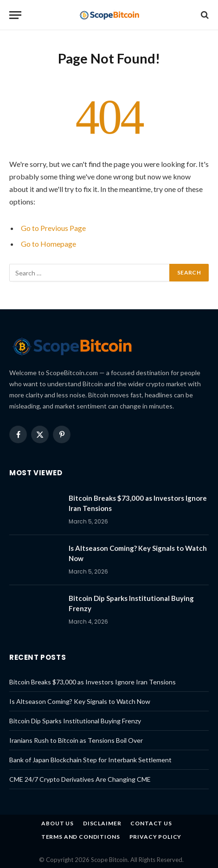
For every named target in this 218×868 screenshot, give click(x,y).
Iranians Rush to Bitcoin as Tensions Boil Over (76, 740)
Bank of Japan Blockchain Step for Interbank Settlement (90, 760)
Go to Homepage (48, 244)
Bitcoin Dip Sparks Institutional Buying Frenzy (75, 721)
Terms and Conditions (81, 837)
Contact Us (151, 823)
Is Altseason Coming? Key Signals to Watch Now (80, 701)
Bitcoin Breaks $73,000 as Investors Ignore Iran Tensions (93, 682)
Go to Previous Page (53, 228)
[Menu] (15, 15)
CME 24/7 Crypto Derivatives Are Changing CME (80, 779)
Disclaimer (102, 823)
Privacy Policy (156, 837)
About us (58, 823)
